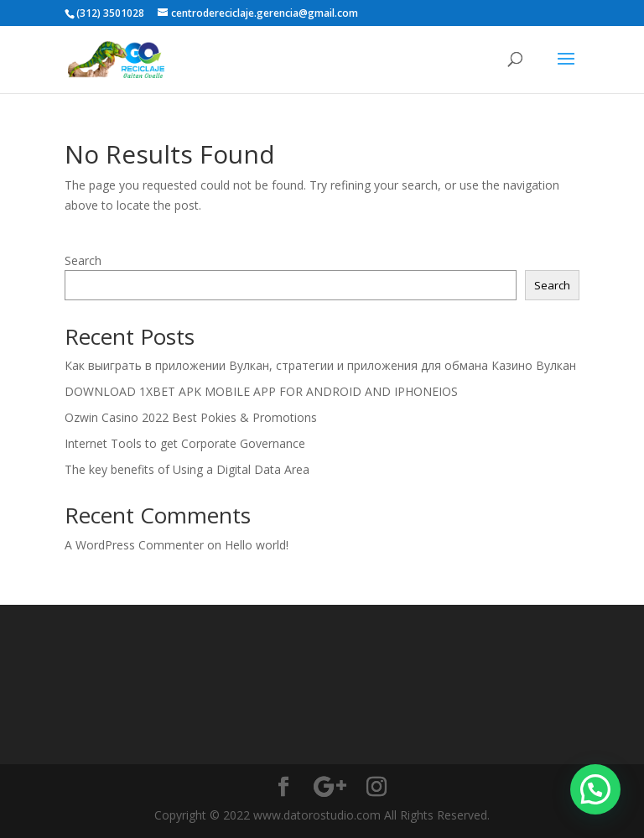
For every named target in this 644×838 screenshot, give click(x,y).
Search (83, 260)
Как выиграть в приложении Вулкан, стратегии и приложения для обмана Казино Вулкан (320, 365)
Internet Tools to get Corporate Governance (185, 443)
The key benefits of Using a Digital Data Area (187, 469)
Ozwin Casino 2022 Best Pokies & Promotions (191, 417)
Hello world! (257, 545)
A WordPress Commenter (134, 545)
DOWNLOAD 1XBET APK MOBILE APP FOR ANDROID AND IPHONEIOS (261, 391)
